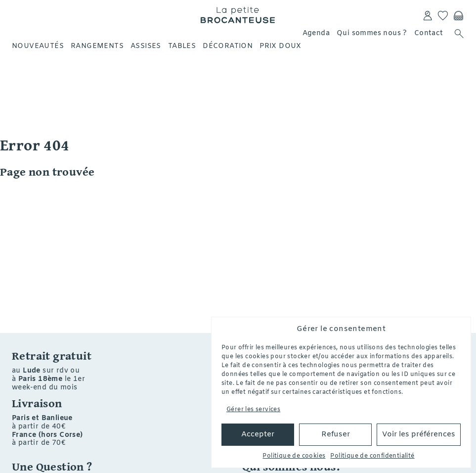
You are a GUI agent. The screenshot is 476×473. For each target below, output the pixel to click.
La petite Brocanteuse (238, 15)
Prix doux (281, 46)
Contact (429, 33)
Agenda (316, 33)
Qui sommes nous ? (372, 33)
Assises (146, 46)
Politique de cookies (294, 456)
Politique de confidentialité (372, 456)
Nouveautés (38, 46)
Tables (182, 46)
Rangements (97, 46)
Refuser (336, 434)
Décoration (228, 46)
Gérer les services (253, 410)
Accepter (258, 434)
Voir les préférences (419, 434)
